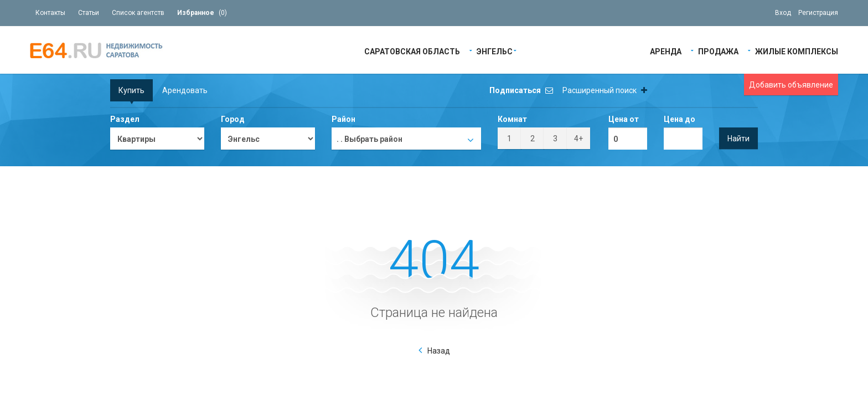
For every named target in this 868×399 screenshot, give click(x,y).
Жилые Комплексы (797, 51)
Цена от (624, 119)
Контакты (50, 13)
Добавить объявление (791, 85)
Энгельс (495, 51)
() (202, 13)
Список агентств (138, 13)
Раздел (125, 119)
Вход (783, 13)
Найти (738, 139)
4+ (578, 139)
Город (233, 119)
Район (343, 119)
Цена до (680, 119)
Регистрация (818, 13)
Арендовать (185, 90)
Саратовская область (412, 51)
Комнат (512, 119)
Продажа (718, 51)
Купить (131, 90)
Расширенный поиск (605, 90)
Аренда (666, 51)
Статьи (89, 13)
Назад (439, 351)
